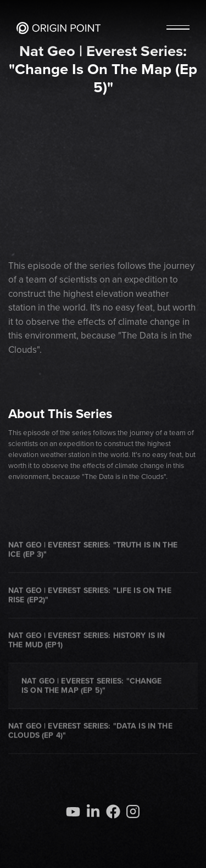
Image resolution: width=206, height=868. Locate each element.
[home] (59, 28)
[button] (178, 28)
